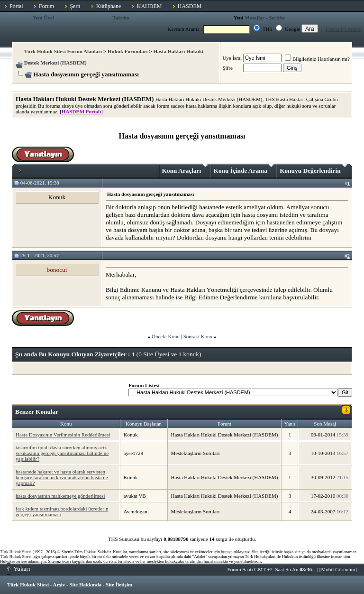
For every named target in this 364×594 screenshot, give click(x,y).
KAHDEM (150, 6)
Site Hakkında (85, 585)
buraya (227, 552)
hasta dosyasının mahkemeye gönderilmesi (60, 496)
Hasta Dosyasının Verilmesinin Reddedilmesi (63, 435)
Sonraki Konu (198, 336)
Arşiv (59, 585)
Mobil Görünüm (338, 569)
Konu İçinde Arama (244, 169)
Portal (16, 6)
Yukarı (19, 569)
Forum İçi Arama (344, 29)
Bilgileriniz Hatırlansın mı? (317, 59)
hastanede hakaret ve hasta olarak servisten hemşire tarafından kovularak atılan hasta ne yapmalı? (62, 477)
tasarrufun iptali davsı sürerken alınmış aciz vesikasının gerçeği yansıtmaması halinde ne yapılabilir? (62, 453)
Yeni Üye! (44, 18)
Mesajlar (255, 18)
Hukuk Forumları (128, 51)
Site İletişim (119, 585)
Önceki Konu (166, 336)
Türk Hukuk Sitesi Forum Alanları (63, 51)
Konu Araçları (185, 169)
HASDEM (190, 6)
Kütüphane (109, 6)
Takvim (121, 18)
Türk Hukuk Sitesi (28, 585)
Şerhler (277, 18)
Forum (46, 6)
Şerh (75, 6)
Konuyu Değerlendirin (314, 169)
